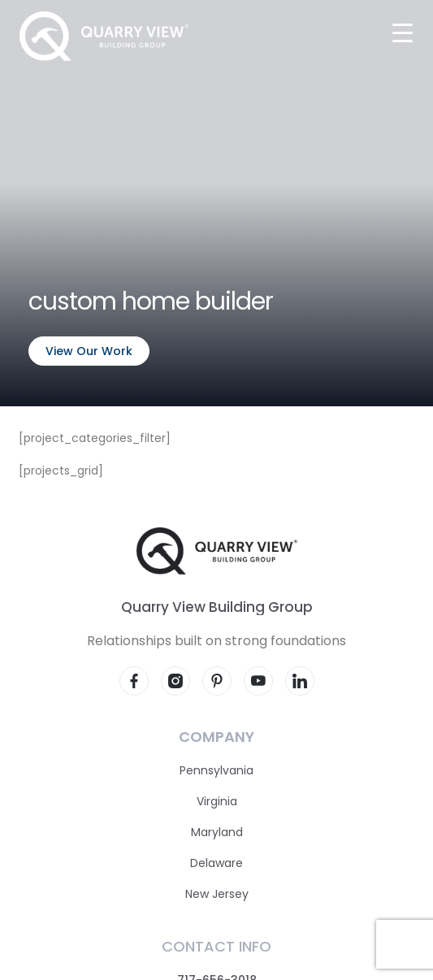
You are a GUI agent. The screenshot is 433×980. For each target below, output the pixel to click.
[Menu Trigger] (403, 32)
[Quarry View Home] (104, 36)
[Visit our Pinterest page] (217, 681)
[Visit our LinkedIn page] (300, 681)
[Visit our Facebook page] (134, 681)
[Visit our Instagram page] (175, 681)
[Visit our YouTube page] (258, 681)
